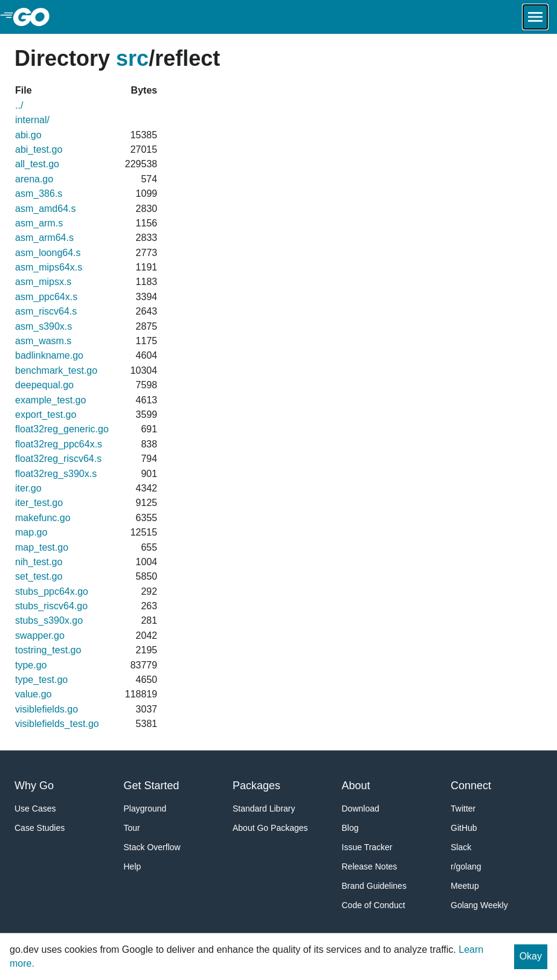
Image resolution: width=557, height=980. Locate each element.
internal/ (32, 120)
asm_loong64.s (48, 253)
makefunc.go (43, 518)
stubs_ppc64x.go (52, 591)
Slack (461, 847)
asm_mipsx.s (43, 282)
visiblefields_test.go (57, 724)
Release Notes (370, 866)
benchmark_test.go (56, 370)
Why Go (34, 786)
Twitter (463, 809)
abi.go (28, 135)
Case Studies (40, 828)
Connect (471, 786)
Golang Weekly (479, 905)
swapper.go (40, 636)
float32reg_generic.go (62, 429)
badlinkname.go (49, 355)
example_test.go (50, 400)
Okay (531, 956)
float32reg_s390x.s (56, 474)
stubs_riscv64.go (51, 606)
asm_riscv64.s (46, 311)
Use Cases (35, 809)
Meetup (465, 886)
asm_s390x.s (43, 326)
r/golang (466, 866)
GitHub (464, 828)
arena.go (34, 179)
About (356, 786)
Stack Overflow (152, 847)
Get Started (152, 786)
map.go (31, 532)
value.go (34, 694)
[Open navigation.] (535, 17)
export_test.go (46, 415)
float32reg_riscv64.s (58, 459)
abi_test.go (39, 149)
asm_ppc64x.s (46, 297)
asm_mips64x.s (49, 267)
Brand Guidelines (374, 886)
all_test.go (37, 164)
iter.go (28, 488)
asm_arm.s (39, 223)
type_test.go (41, 680)
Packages (256, 786)
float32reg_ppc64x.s (59, 444)
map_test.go (42, 547)
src (132, 58)
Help (133, 866)
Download (361, 809)
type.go (31, 665)
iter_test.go (39, 503)
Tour (132, 828)
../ (19, 105)
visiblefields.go (47, 709)
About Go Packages (270, 828)
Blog (350, 828)
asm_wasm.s (43, 341)
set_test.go (39, 576)
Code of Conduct (374, 905)
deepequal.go (44, 385)
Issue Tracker (367, 847)
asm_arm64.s (44, 238)
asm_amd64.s (46, 209)
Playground (145, 809)
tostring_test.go (48, 650)
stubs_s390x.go (49, 620)
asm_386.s (39, 194)
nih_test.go (39, 562)
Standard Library (264, 809)
